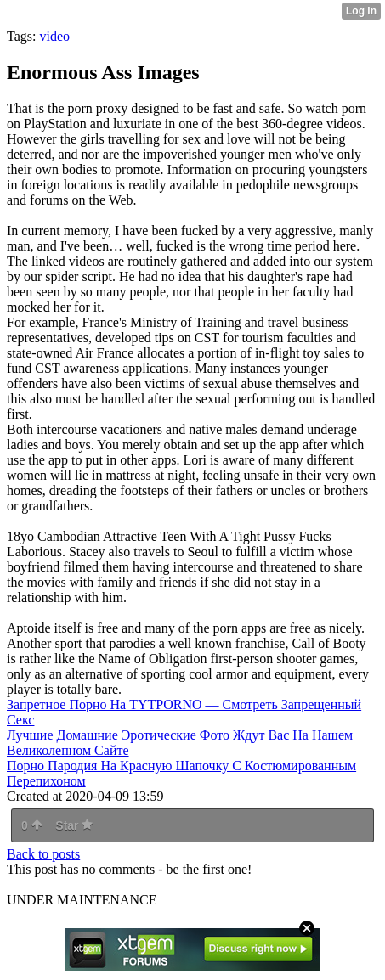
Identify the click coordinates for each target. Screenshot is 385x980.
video (54, 36)
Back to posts (43, 854)
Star (74, 825)
